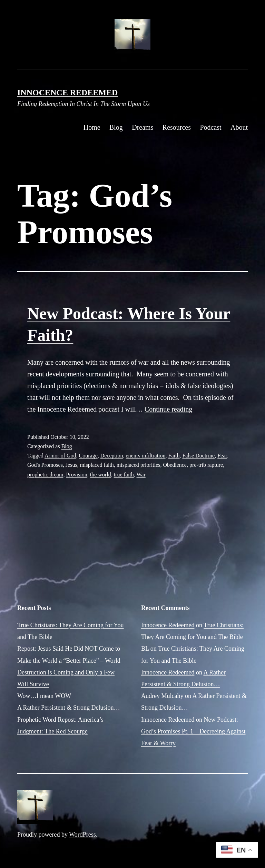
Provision (76, 475)
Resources (177, 127)
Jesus (71, 465)
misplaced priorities (139, 465)
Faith (174, 456)
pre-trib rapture (206, 465)
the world (101, 475)
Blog (116, 127)
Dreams (143, 127)
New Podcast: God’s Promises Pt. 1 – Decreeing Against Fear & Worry (193, 731)
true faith (124, 475)
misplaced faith (97, 465)
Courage (88, 456)
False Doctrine (198, 456)
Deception (112, 456)
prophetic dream (45, 475)
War (141, 475)
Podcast (210, 127)
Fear (222, 456)
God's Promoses (45, 465)
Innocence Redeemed (67, 92)
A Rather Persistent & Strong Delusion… (68, 708)
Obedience (175, 465)
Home (92, 127)
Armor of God (60, 456)
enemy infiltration (145, 456)
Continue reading (168, 409)
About (239, 127)
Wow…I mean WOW (44, 696)
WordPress (82, 835)
